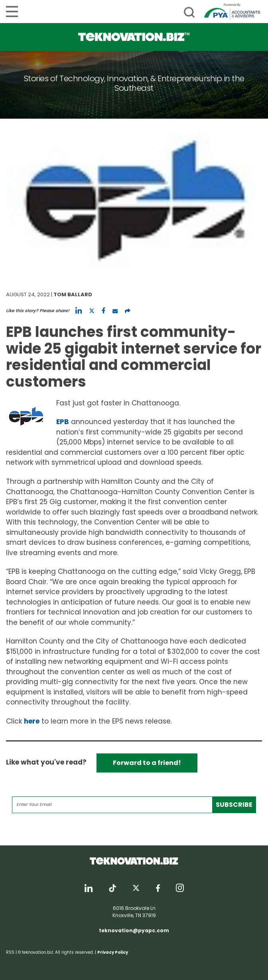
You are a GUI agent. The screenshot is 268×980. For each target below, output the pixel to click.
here (32, 721)
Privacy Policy (113, 952)
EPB (63, 422)
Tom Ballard (73, 294)
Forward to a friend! (147, 763)
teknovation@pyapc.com (134, 930)
